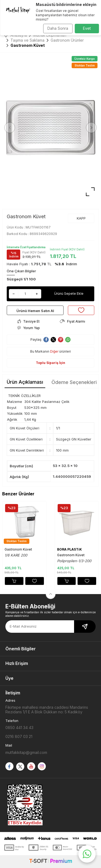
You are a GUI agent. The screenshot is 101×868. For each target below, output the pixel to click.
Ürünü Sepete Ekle (69, 294)
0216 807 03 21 (19, 736)
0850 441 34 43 (19, 728)
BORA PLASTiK (69, 549)
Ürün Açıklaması (25, 382)
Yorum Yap (29, 328)
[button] (10, 128)
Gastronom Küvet (18, 549)
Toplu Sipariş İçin (50, 363)
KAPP (81, 218)
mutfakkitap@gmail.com (26, 752)
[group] (50, 127)
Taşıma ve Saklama (27, 40)
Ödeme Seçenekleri (74, 382)
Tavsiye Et (29, 321)
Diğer (54, 351)
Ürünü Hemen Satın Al (35, 311)
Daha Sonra (58, 28)
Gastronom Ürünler (67, 40)
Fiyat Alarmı (72, 321)
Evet (87, 28)
